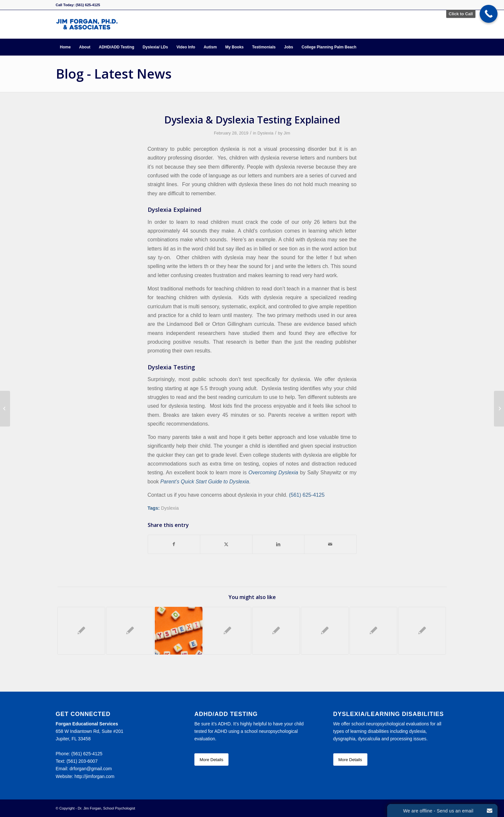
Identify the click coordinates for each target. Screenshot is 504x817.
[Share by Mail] (330, 544)
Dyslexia (265, 133)
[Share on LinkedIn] (278, 544)
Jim (287, 133)
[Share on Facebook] (174, 544)
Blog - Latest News (114, 74)
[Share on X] (226, 544)
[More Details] (211, 760)
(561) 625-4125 (307, 495)
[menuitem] (65, 47)
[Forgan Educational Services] (87, 24)
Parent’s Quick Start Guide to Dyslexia (205, 481)
